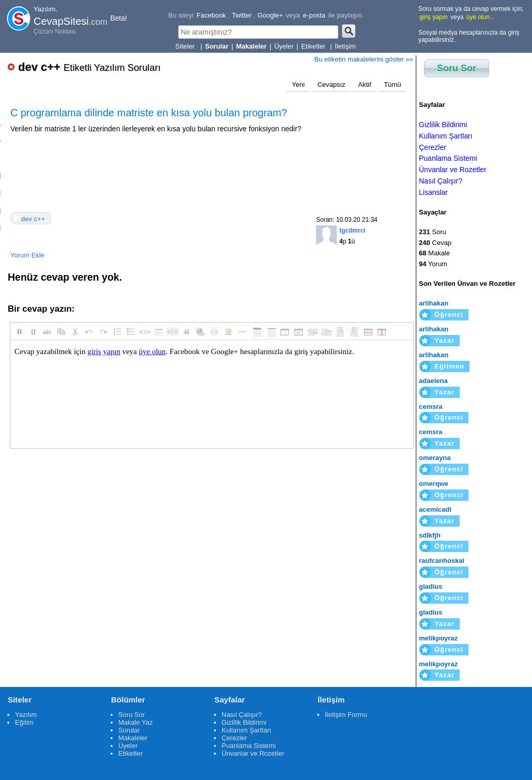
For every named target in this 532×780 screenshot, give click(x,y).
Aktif (364, 85)
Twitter (242, 15)
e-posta (314, 15)
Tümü (392, 85)
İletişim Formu (346, 715)
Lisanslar (433, 192)
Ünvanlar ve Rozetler (453, 170)
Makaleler (133, 738)
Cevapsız (331, 85)
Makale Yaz (136, 722)
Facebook (212, 15)
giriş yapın (434, 17)
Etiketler (314, 46)
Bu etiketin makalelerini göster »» (364, 59)
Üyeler (284, 46)
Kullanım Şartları (445, 136)
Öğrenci (449, 315)
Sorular (129, 730)
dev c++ (89, 67)
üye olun (478, 17)
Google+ (270, 15)
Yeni (298, 85)
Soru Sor (457, 68)
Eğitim (24, 722)
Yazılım (26, 715)
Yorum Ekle (27, 255)
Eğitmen (449, 366)
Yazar (444, 340)
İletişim (345, 46)
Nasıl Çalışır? (441, 181)
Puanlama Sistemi (448, 158)
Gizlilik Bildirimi (443, 125)
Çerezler (433, 147)
